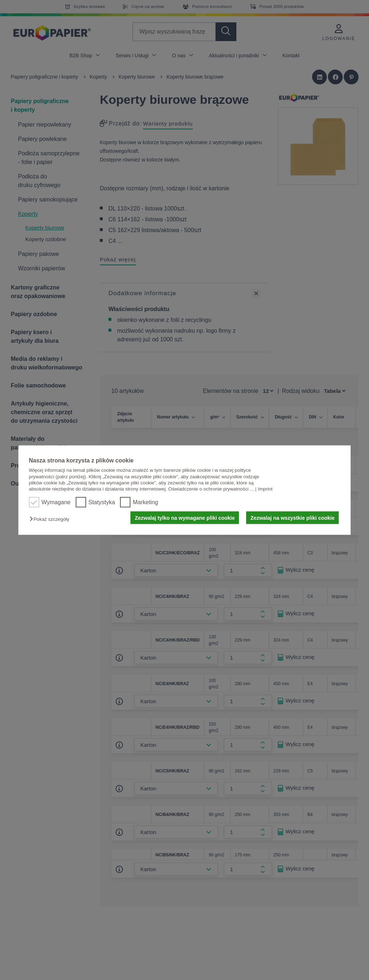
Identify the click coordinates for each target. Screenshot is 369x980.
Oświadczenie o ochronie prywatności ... (211, 489)
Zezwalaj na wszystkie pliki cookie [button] (293, 518)
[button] (51, 519)
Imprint (265, 489)
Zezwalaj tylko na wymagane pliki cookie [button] (185, 518)
